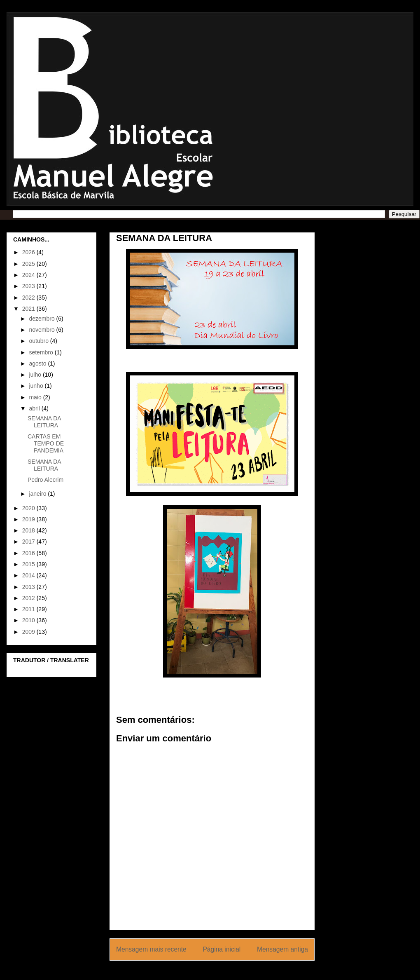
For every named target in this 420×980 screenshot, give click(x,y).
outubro (39, 341)
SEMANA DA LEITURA (44, 422)
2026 (29, 252)
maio (36, 397)
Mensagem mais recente (151, 949)
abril (35, 408)
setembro (42, 352)
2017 (29, 542)
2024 (29, 275)
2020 (29, 508)
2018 (29, 530)
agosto (38, 363)
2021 (29, 309)
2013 (29, 587)
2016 (29, 553)
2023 (29, 286)
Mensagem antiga (282, 949)
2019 (29, 519)
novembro (42, 330)
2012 (29, 598)
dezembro (42, 319)
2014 (29, 575)
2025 (29, 264)
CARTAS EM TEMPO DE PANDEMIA (46, 443)
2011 (29, 609)
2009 (29, 632)
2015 (29, 564)
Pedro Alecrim (45, 480)
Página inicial (222, 949)
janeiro (38, 494)
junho (37, 386)
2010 (29, 620)
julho (36, 375)
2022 (29, 298)
